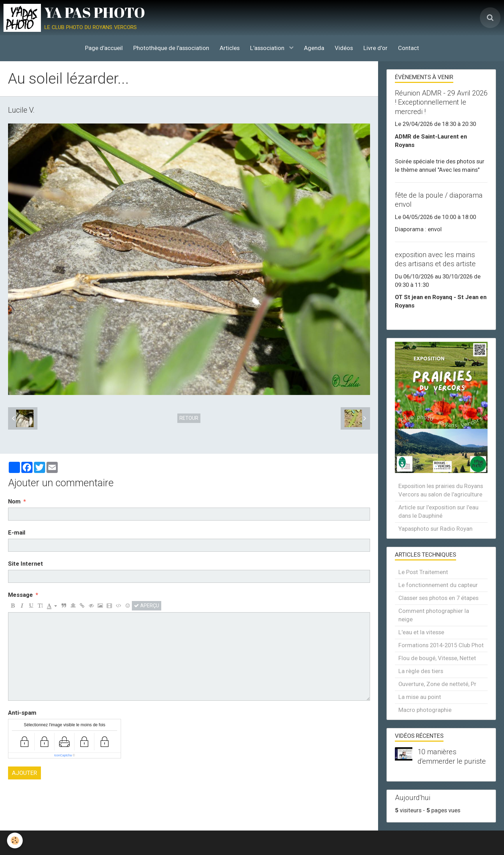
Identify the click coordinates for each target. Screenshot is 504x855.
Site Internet (26, 564)
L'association (268, 48)
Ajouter (24, 773)
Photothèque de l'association (171, 48)
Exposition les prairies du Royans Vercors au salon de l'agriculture (441, 490)
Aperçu (147, 606)
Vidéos (344, 48)
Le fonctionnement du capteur (438, 585)
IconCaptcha (63, 755)
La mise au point (420, 697)
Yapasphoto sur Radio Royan (435, 529)
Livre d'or (375, 48)
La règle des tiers (421, 671)
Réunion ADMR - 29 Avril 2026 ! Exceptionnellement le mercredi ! (441, 102)
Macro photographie (425, 710)
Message (20, 595)
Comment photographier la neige (434, 615)
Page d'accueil (104, 48)
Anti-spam (22, 713)
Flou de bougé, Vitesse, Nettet (437, 658)
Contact (409, 48)
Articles (230, 48)
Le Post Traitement (423, 572)
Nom (14, 501)
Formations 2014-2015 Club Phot (441, 645)
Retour (189, 418)
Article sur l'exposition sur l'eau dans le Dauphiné (438, 511)
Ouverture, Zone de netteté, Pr (437, 684)
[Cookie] (15, 840)
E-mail (17, 532)
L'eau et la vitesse (421, 632)
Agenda (314, 48)
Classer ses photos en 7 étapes (438, 598)
